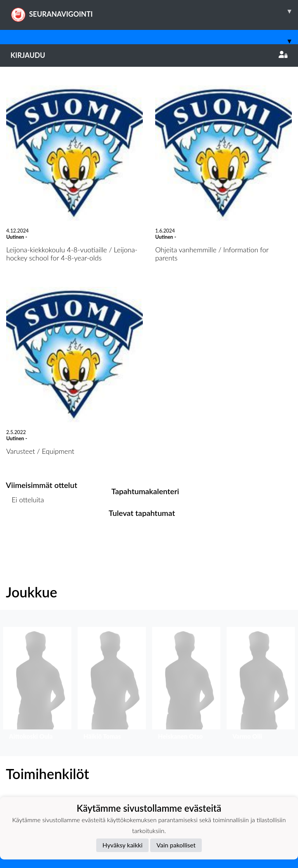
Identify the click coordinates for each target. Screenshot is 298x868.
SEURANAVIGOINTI (154, 11)
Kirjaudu (149, 55)
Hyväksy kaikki (122, 845)
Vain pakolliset (176, 845)
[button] (37, 685)
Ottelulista (25, 530)
